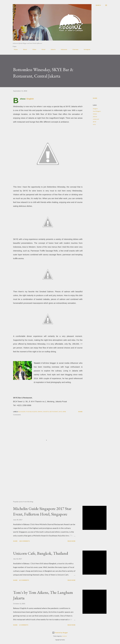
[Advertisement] (45, 477)
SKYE (94, 122)
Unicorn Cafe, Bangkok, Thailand (41, 553)
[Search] (98, 5)
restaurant (96, 119)
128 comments (24, 541)
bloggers (95, 109)
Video (33, 49)
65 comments (24, 580)
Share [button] (95, 98)
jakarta (95, 116)
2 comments (24, 625)
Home (15, 49)
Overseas (74, 49)
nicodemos (64, 636)
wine (94, 124)
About (24, 49)
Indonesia (63, 49)
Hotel (42, 49)
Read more (71, 541)
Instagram (86, 49)
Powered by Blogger (60, 633)
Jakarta (52, 49)
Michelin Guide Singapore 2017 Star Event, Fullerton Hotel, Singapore (42, 511)
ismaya (95, 114)
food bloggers (97, 111)
